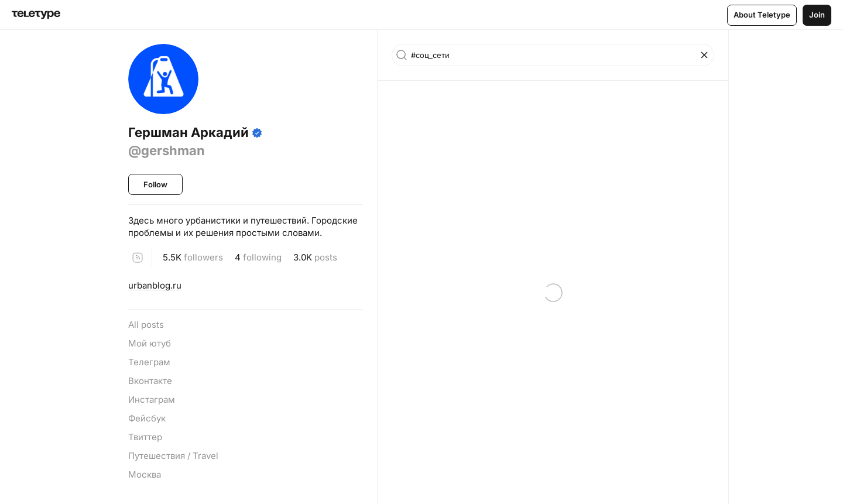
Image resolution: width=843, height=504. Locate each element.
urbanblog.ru (155, 285)
